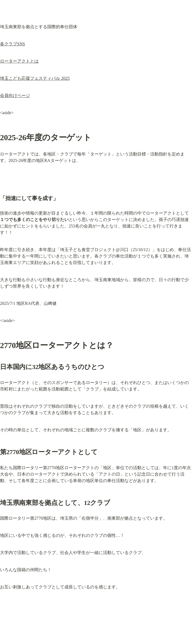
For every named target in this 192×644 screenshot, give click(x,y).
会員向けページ (15, 95)
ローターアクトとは (19, 61)
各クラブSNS (12, 44)
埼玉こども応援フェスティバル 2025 (35, 78)
